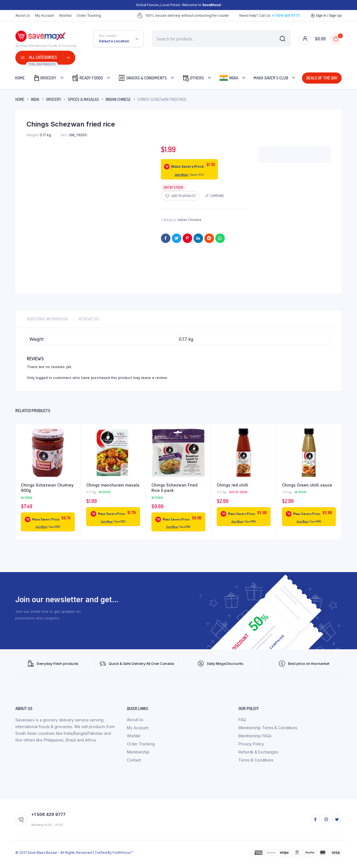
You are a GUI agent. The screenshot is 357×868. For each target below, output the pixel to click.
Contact (134, 760)
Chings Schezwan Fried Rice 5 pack (174, 488)
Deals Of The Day (322, 78)
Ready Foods (87, 78)
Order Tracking (89, 15)
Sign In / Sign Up (326, 16)
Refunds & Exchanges (258, 752)
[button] (180, 196)
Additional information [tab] (47, 319)
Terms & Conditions (256, 760)
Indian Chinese (118, 99)
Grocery (45, 78)
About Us (23, 15)
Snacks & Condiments (143, 78)
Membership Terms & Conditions (268, 728)
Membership (138, 752)
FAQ (242, 720)
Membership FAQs (255, 736)
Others (193, 78)
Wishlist (65, 15)
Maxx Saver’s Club (271, 78)
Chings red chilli (232, 485)
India (229, 78)
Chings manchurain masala (113, 485)
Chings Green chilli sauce (307, 485)
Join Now (181, 175)
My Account (45, 15)
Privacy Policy (251, 744)
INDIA (35, 99)
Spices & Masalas (83, 99)
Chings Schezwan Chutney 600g (47, 488)
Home (20, 78)
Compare (217, 196)
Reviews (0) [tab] (89, 319)
